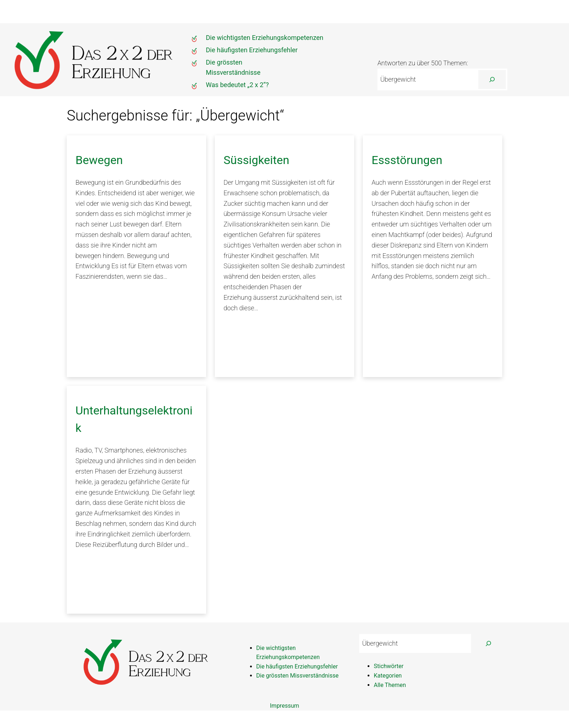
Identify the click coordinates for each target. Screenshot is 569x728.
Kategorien (388, 676)
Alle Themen (390, 685)
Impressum (285, 706)
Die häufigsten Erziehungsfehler (252, 50)
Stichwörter (389, 666)
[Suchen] (492, 79)
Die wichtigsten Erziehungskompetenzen (265, 38)
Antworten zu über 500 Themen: (423, 63)
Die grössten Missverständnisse (297, 676)
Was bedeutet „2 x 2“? (237, 85)
